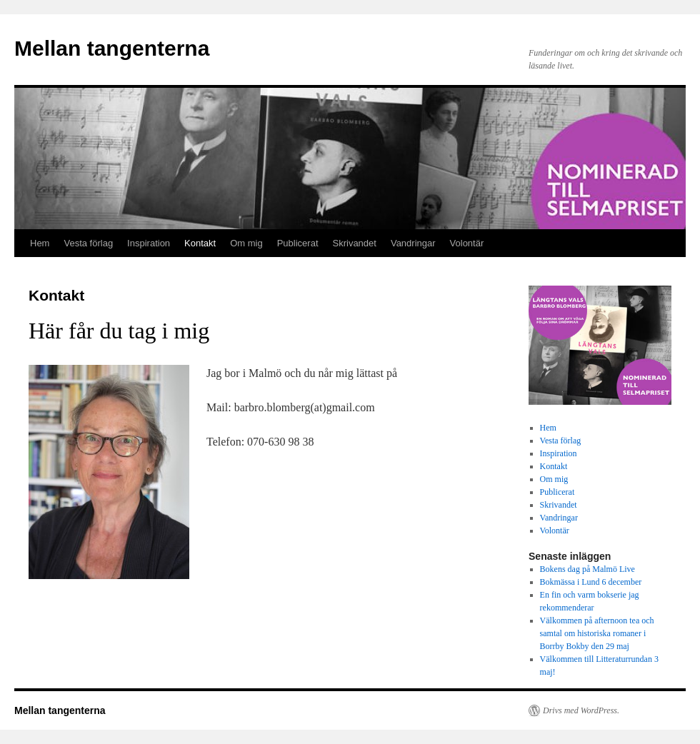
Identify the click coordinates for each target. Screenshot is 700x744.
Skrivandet (355, 243)
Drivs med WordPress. (581, 710)
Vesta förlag (88, 243)
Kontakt (200, 243)
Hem (40, 243)
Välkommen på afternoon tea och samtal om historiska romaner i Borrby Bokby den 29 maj (597, 633)
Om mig (246, 243)
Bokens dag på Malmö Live (587, 569)
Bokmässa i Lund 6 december (591, 582)
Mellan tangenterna (112, 48)
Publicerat (298, 243)
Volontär (467, 243)
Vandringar (413, 243)
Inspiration (149, 243)
